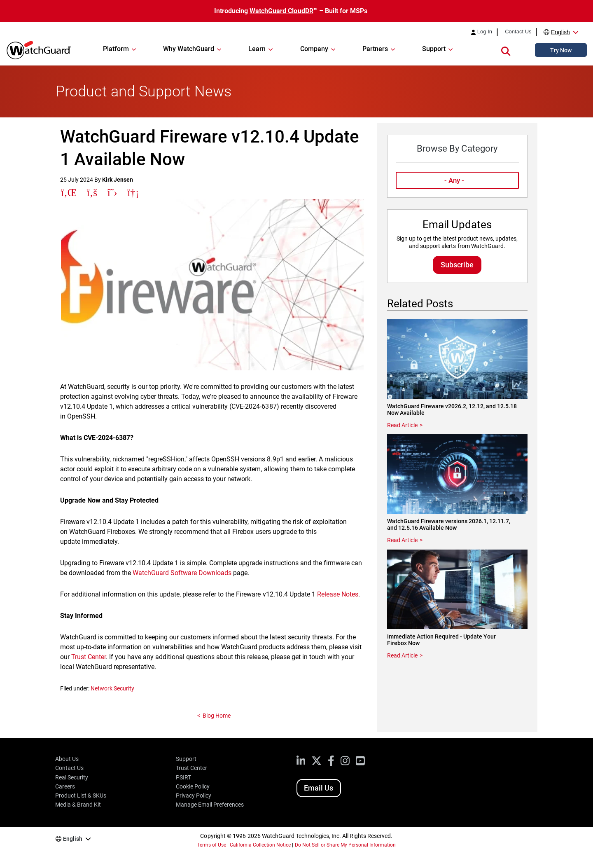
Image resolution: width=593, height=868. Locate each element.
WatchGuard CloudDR (281, 11)
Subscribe (457, 265)
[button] (506, 50)
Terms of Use (212, 845)
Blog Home (217, 716)
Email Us (319, 788)
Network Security (112, 688)
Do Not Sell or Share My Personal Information (346, 845)
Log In (485, 32)
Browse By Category (457, 149)
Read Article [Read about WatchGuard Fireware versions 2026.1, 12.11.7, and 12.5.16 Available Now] (402, 540)
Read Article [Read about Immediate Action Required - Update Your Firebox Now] (402, 655)
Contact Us (518, 32)
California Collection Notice (260, 845)
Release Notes (338, 594)
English (560, 32)
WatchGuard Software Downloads (182, 573)
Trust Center (89, 657)
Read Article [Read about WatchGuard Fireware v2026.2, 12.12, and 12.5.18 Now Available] (402, 425)
